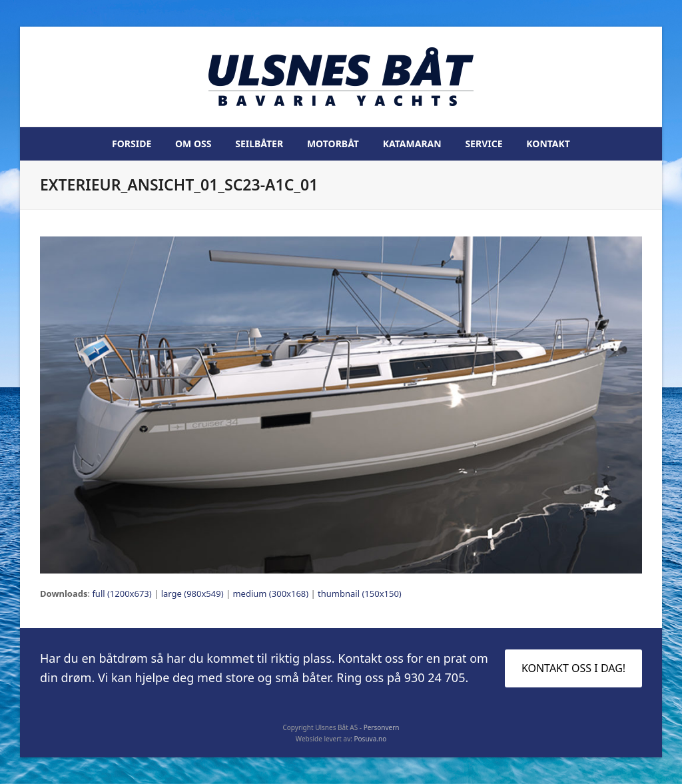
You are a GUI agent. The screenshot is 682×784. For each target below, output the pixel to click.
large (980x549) (192, 593)
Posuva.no (371, 739)
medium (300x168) (270, 593)
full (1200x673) (122, 593)
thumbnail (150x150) (360, 593)
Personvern (382, 727)
